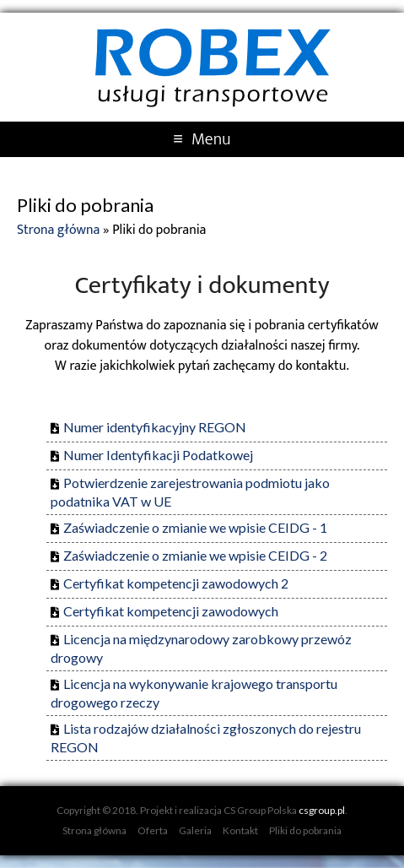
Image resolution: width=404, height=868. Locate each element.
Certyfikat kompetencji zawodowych (171, 611)
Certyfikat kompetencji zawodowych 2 (176, 583)
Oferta (153, 830)
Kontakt (240, 830)
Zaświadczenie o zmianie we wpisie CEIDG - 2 (195, 555)
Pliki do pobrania (305, 830)
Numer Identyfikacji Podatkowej (158, 455)
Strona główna (58, 230)
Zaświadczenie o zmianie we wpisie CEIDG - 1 (195, 527)
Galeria (195, 830)
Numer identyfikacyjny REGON (155, 427)
